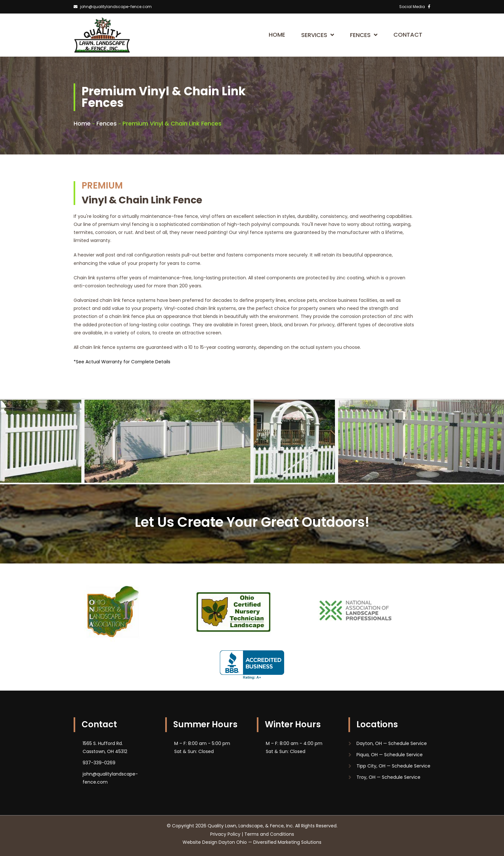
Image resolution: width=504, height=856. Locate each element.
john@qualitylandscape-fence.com (113, 7)
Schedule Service (407, 743)
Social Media (415, 7)
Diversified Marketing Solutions (287, 842)
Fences (364, 35)
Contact (408, 35)
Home (277, 35)
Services (318, 35)
